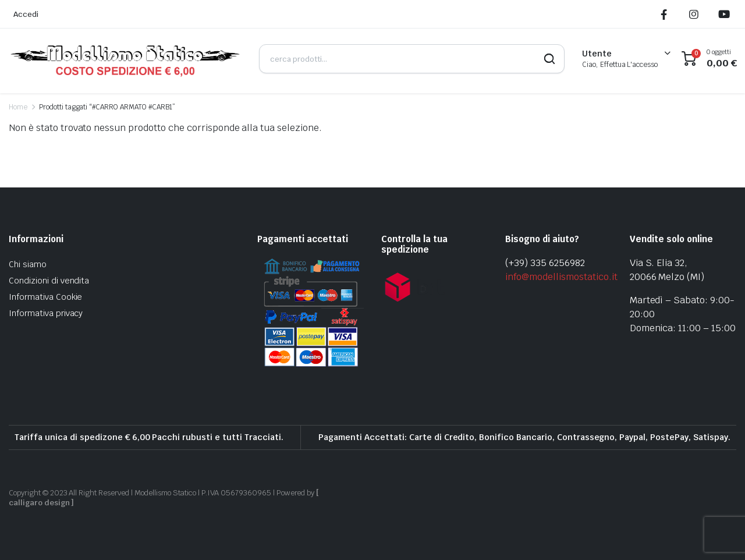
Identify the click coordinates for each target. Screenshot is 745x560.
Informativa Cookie (45, 297)
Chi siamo (28, 264)
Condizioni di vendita (49, 281)
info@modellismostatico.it (561, 277)
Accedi (26, 14)
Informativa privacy (46, 313)
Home (18, 107)
